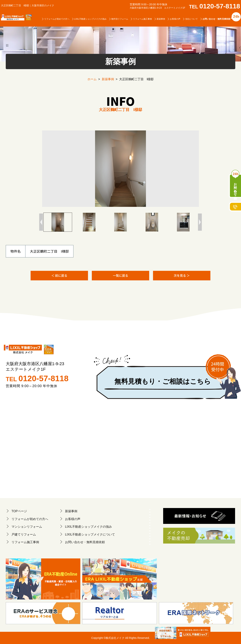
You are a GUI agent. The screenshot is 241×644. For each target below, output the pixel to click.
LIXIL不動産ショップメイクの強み (90, 19)
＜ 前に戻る (59, 275)
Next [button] (200, 222)
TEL (217, 7)
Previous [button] (41, 222)
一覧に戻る (120, 275)
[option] (120, 169)
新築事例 (108, 79)
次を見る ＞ (182, 275)
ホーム (92, 79)
